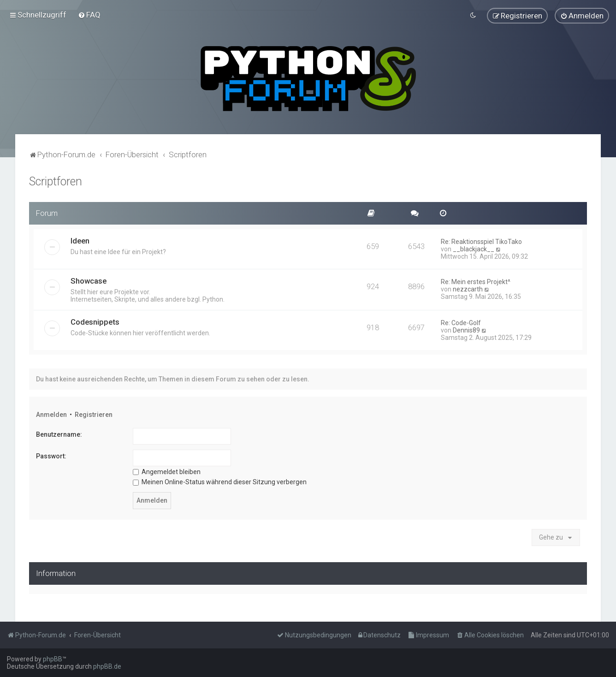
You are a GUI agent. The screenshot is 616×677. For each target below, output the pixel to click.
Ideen (80, 240)
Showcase (89, 280)
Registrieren (94, 414)
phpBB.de (107, 666)
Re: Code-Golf (461, 322)
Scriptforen (56, 181)
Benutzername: (59, 434)
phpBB (53, 659)
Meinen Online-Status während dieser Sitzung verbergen (220, 481)
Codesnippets (95, 321)
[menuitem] (89, 14)
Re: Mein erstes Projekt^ (476, 281)
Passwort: (51, 455)
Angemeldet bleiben (167, 470)
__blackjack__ (474, 248)
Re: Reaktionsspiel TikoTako (481, 241)
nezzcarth (468, 288)
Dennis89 (466, 329)
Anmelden (51, 414)
